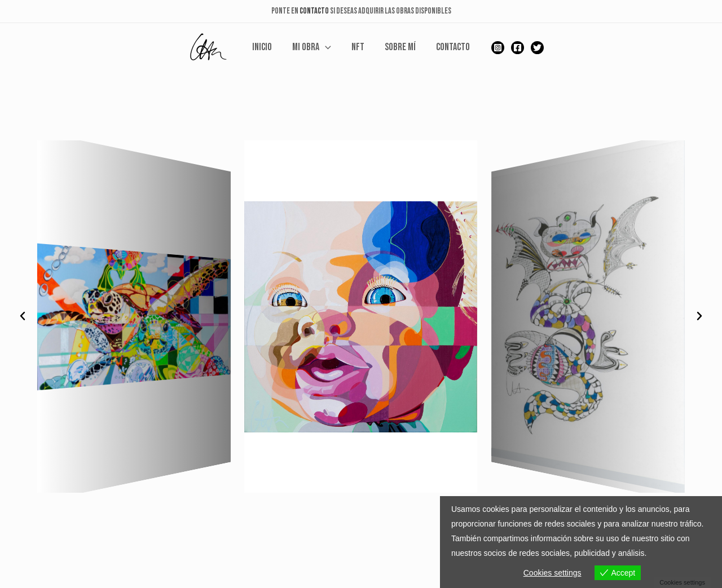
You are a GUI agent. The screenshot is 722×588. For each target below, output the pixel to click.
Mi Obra (312, 48)
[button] (23, 316)
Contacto (453, 48)
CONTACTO (314, 11)
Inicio (262, 48)
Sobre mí (400, 48)
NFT (358, 48)
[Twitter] (537, 48)
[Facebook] (518, 48)
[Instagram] (498, 48)
